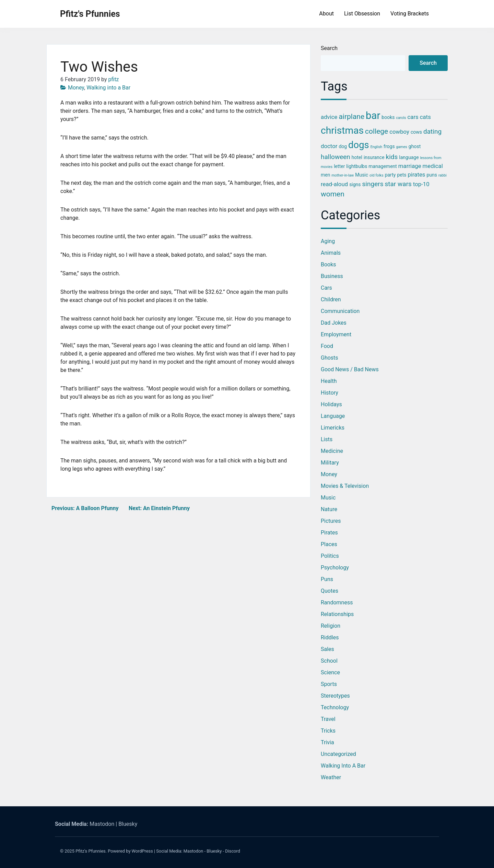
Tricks (328, 731)
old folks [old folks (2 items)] (377, 175)
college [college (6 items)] (377, 131)
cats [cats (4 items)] (425, 117)
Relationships (337, 614)
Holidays (331, 404)
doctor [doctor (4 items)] (329, 146)
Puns (327, 579)
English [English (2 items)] (376, 147)
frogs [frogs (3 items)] (389, 146)
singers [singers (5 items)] (373, 184)
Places (329, 544)
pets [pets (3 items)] (402, 175)
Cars (326, 288)
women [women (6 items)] (333, 194)
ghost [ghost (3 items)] (415, 146)
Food (327, 346)
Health (329, 381)
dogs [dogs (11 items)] (359, 145)
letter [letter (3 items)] (339, 166)
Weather (331, 777)
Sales (327, 649)
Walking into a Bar (108, 88)
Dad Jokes (334, 323)
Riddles (330, 637)
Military (330, 463)
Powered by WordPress (130, 851)
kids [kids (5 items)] (392, 157)
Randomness (337, 602)
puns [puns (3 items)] (432, 175)
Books (328, 264)
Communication (340, 311)
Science (330, 672)
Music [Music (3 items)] (362, 175)
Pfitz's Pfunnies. (91, 851)
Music (328, 498)
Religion (331, 626)
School (329, 661)
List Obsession (362, 14)
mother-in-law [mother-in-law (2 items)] (343, 175)
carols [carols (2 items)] (401, 118)
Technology (335, 707)
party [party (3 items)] (390, 175)
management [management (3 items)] (383, 166)
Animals (331, 253)
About (326, 14)
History (330, 393)
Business (332, 276)
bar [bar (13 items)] (373, 116)
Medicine (332, 451)
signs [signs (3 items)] (355, 184)
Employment (336, 334)
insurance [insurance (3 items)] (374, 157)
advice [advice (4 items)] (329, 117)
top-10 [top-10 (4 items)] (421, 184)
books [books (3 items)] (388, 117)
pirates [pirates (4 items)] (416, 174)
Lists (327, 439)
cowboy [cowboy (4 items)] (399, 132)
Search (329, 48)
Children (331, 299)
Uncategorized (338, 754)
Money (76, 88)
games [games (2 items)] (402, 147)
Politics (330, 556)
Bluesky (128, 824)
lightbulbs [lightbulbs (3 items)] (357, 166)
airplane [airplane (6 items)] (351, 117)
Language (333, 416)
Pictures (331, 521)
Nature (329, 509)
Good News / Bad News (350, 369)
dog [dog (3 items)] (343, 146)
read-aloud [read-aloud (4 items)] (334, 184)
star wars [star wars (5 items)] (398, 184)
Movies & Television (345, 486)
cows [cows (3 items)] (416, 132)
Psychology (335, 568)
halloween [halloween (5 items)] (336, 157)
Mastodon (102, 824)
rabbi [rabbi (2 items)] (443, 175)
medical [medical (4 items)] (433, 166)
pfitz (114, 79)
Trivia (327, 742)
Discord (233, 851)
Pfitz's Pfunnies (90, 14)
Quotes (330, 591)
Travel (328, 719)
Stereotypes (335, 696)
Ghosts (330, 358)
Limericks (333, 428)
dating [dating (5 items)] (432, 131)
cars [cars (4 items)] (413, 117)
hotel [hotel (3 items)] (357, 157)
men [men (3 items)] (325, 175)
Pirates (329, 533)
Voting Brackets (410, 14)
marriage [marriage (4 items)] (410, 166)
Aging (328, 241)
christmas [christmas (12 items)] (342, 130)
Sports (329, 684)
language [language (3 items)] (409, 157)
